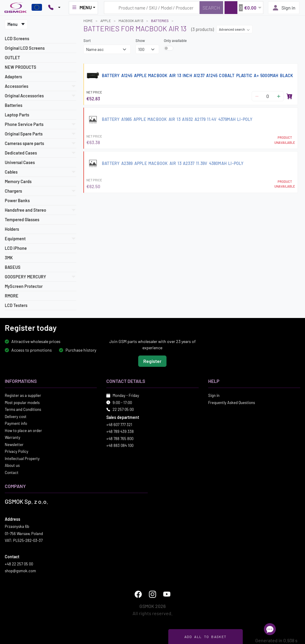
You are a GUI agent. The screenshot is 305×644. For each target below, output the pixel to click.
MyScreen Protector (24, 286)
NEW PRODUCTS (21, 67)
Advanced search (234, 29)
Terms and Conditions (23, 409)
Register (152, 361)
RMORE (12, 296)
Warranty (13, 437)
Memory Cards (18, 181)
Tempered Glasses (22, 220)
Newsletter (14, 444)
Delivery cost (16, 416)
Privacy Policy (17, 451)
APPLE (106, 21)
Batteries (14, 105)
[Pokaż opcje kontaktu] (54, 8)
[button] (244, 8)
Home (88, 21)
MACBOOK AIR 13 (131, 21)
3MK (9, 258)
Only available (175, 40)
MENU (82, 7)
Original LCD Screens (25, 48)
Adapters (13, 77)
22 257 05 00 (123, 409)
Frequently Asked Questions (232, 402)
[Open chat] (270, 629)
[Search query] (152, 8)
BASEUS (13, 267)
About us (12, 465)
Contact (12, 472)
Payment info (16, 423)
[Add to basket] (290, 96)
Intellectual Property (22, 458)
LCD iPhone (16, 248)
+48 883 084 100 (120, 445)
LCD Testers (16, 305)
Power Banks (17, 201)
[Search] (211, 8)
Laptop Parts (17, 115)
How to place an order (23, 430)
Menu (16, 24)
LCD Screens (17, 39)
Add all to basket (205, 637)
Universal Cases (20, 162)
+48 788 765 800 (120, 438)
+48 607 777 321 (119, 424)
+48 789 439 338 (120, 431)
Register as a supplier (23, 395)
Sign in (284, 8)
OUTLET (12, 58)
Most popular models (22, 402)
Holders (12, 229)
